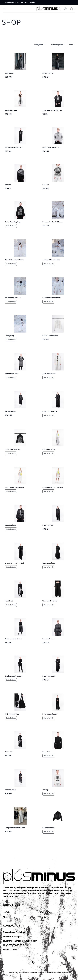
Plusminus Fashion (14, 932)
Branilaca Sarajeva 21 (14, 936)
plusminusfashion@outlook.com (20, 941)
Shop (6, 917)
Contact (44, 917)
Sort (72, 45)
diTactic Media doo (62, 972)
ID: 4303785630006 (13, 945)
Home (6, 912)
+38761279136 (10, 949)
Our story (45, 912)
